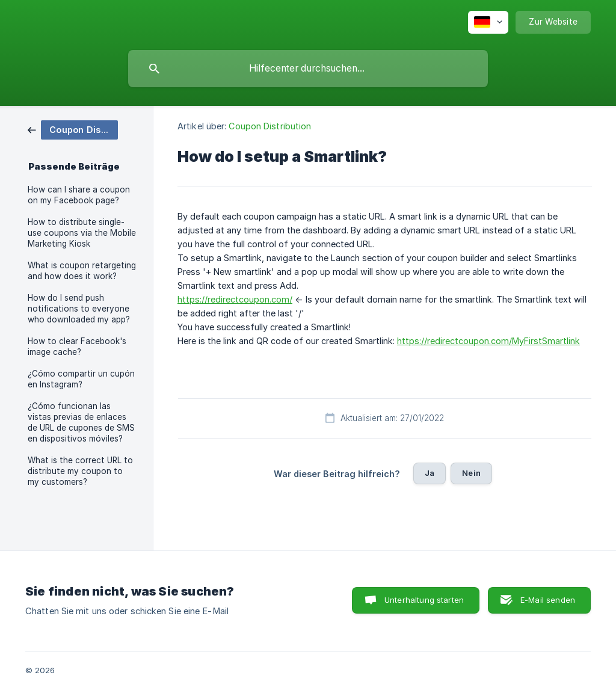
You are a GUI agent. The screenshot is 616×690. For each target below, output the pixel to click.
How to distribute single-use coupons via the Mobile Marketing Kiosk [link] (82, 233)
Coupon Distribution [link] (270, 126)
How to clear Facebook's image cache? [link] (77, 347)
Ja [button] (430, 473)
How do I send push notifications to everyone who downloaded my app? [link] (79, 309)
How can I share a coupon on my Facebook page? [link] (79, 195)
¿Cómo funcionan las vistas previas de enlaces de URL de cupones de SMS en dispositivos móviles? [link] (81, 422)
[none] (488, 22)
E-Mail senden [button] (548, 600)
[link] (73, 129)
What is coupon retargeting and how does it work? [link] (82, 271)
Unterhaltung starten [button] (424, 600)
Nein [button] (471, 473)
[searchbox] (308, 69)
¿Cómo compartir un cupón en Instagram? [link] (81, 379)
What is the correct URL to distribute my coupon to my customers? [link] (80, 471)
